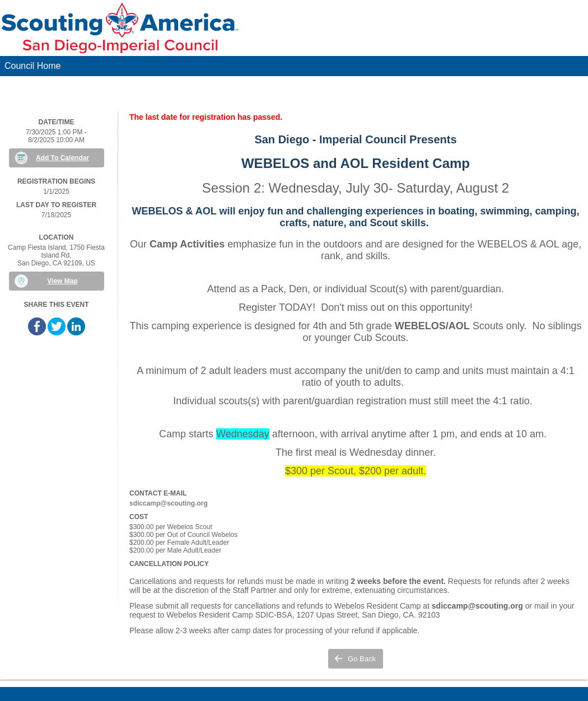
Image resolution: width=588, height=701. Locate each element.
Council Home (32, 66)
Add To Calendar (62, 158)
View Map (62, 281)
